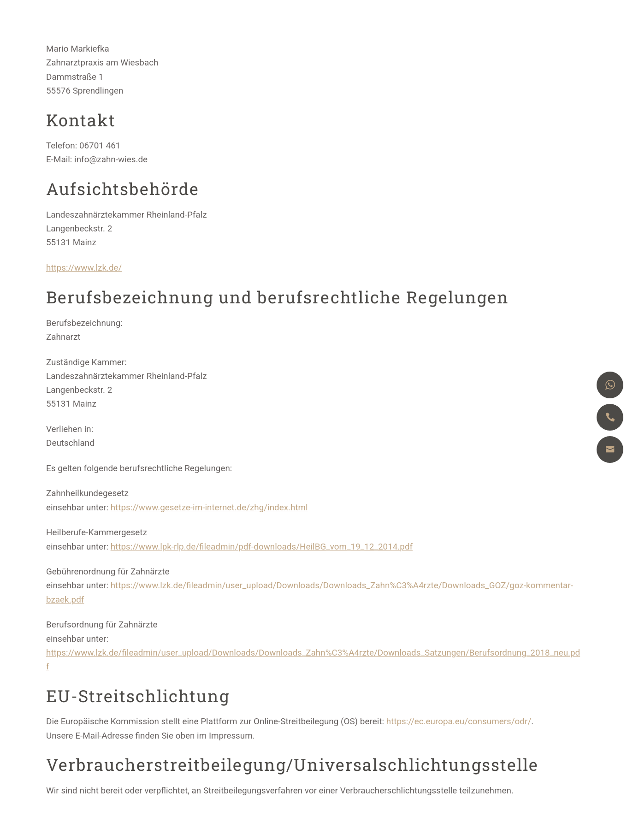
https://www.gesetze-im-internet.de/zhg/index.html (209, 507)
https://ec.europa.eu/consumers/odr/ (459, 721)
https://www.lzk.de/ (84, 268)
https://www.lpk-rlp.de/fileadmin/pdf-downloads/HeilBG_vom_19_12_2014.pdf (262, 547)
